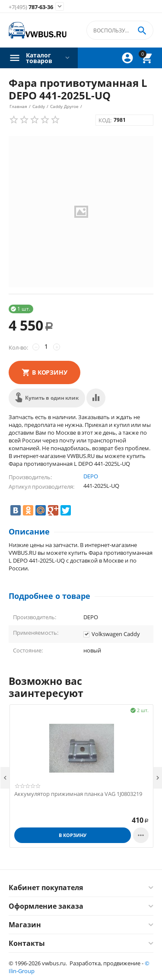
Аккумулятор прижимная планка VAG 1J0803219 (78, 794)
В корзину (50, 372)
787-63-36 (31, 7)
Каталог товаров (39, 58)
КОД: (105, 120)
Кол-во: (18, 347)
